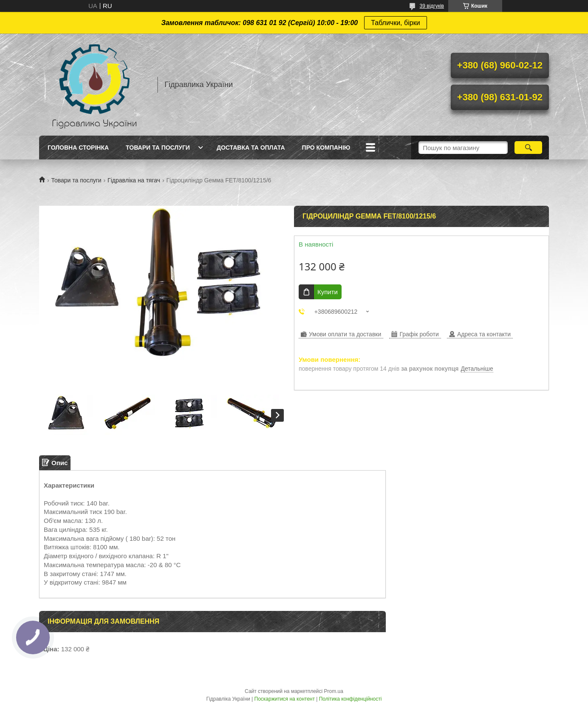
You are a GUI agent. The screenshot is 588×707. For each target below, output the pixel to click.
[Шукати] (528, 148)
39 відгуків (432, 6)
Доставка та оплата (251, 148)
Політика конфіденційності (351, 699)
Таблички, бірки (395, 23)
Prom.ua (334, 691)
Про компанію (326, 148)
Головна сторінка (78, 148)
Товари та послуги (158, 148)
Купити (328, 292)
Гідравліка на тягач (134, 180)
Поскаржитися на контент (285, 699)
